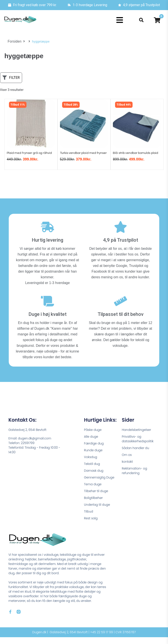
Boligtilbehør (93, 505)
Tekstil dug (92, 471)
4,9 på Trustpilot (121, 247)
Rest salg (91, 525)
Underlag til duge (97, 511)
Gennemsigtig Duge (99, 484)
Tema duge (93, 491)
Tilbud (88, 518)
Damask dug (94, 477)
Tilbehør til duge (96, 498)
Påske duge (93, 437)
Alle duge (91, 443)
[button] (120, 20)
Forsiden (14, 41)
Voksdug (91, 464)
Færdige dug (94, 450)
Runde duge (93, 457)
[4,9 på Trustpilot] (121, 234)
